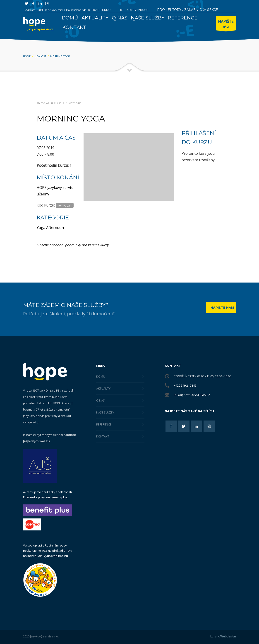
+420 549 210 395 (185, 385)
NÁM (226, 24)
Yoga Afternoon (50, 228)
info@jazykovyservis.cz (192, 395)
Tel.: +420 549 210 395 (134, 10)
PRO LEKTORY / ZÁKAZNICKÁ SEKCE (188, 10)
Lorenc (223, 636)
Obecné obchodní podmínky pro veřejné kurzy (73, 245)
